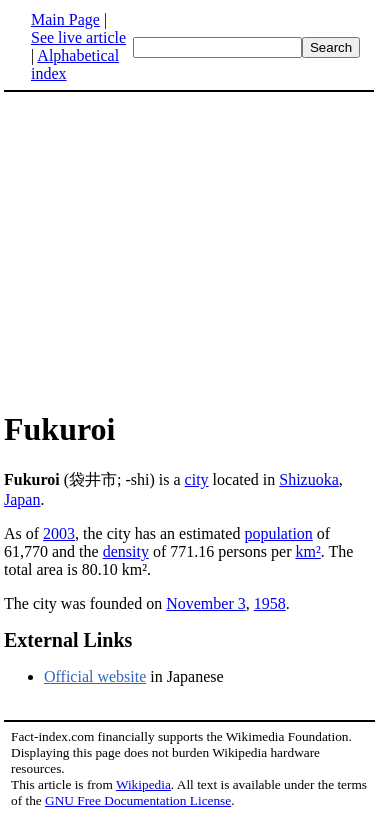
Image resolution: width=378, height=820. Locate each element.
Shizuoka (309, 479)
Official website (95, 676)
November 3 (206, 603)
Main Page (65, 19)
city (197, 479)
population (278, 533)
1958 (270, 603)
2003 (59, 533)
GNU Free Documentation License (138, 800)
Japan (22, 499)
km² (308, 551)
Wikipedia (143, 784)
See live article (78, 37)
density (126, 551)
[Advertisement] (172, 250)
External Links (68, 640)
